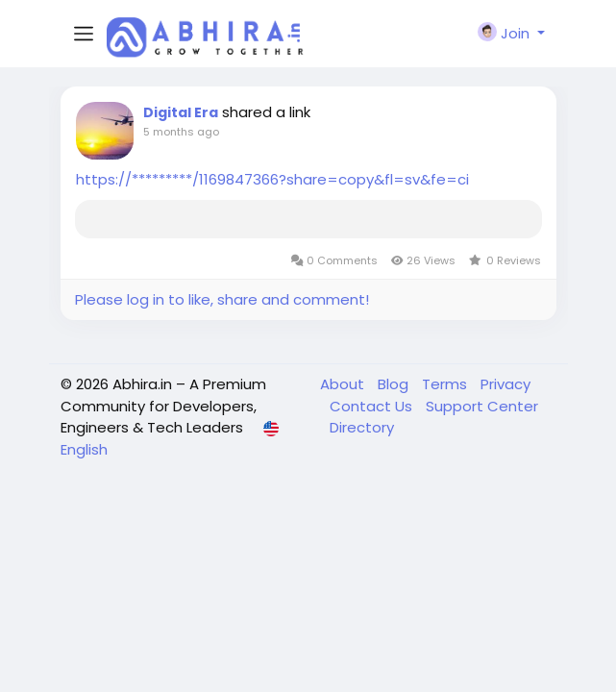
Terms (446, 384)
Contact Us (373, 406)
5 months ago (181, 132)
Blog (395, 384)
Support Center (482, 406)
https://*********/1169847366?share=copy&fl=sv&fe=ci (272, 179)
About (344, 384)
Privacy (505, 384)
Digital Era (181, 112)
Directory (362, 427)
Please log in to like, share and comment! (222, 299)
